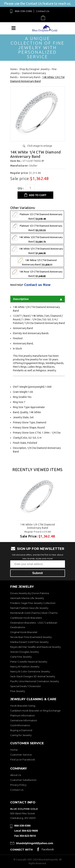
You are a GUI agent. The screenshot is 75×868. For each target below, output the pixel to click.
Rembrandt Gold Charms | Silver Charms (34, 613)
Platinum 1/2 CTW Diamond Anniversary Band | (37, 216)
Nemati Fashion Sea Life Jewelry (29, 608)
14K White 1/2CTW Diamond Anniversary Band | (37, 239)
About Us (16, 775)
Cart (44, 18)
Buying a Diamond (21, 730)
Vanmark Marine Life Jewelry (27, 598)
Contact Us (43, 11)
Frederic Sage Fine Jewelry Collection (33, 603)
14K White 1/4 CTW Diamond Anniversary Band (38, 526)
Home (14, 750)
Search (35, 18)
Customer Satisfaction (23, 780)
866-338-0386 (23, 11)
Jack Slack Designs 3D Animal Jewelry (33, 676)
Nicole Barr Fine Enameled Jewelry (31, 637)
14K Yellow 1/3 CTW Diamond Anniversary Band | (37, 262)
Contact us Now (37, 285)
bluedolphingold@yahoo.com (35, 843)
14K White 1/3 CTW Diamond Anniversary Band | (37, 250)
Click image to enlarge (40, 146)
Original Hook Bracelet (24, 632)
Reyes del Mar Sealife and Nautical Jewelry (35, 647)
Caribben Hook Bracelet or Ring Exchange (35, 711)
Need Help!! (17, 285)
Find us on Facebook (23, 760)
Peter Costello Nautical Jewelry (29, 662)
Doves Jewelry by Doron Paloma (30, 593)
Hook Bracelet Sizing (23, 706)
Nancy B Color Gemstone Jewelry (30, 671)
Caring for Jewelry (21, 735)
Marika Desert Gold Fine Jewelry (29, 642)
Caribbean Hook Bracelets (26, 618)
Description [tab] (38, 299)
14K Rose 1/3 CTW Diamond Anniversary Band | (37, 273)
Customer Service (21, 755)
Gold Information (20, 725)
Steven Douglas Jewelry (25, 652)
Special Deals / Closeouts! (25, 686)
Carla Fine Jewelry (21, 657)
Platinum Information (23, 715)
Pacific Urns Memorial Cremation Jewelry (35, 681)
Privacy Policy (18, 785)
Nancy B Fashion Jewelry (25, 667)
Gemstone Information (24, 720)
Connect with (21, 850)
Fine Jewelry (18, 691)
